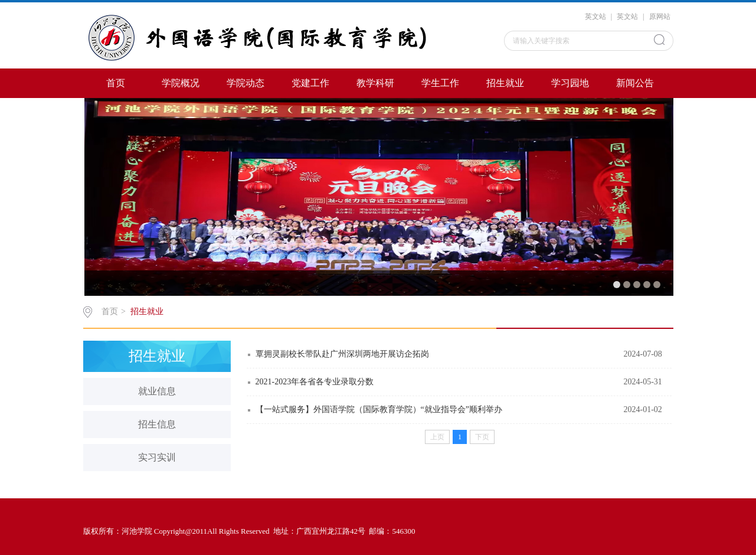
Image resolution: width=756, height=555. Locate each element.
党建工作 (310, 83)
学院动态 (246, 83)
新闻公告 (635, 83)
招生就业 (505, 83)
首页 (116, 83)
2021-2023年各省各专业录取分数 (315, 382)
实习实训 (157, 457)
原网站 (660, 17)
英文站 (595, 17)
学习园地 (570, 83)
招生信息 (157, 424)
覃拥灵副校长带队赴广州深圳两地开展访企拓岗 (342, 354)
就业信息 (157, 391)
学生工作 (440, 83)
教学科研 (375, 83)
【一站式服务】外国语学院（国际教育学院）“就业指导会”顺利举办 (379, 409)
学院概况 (181, 83)
